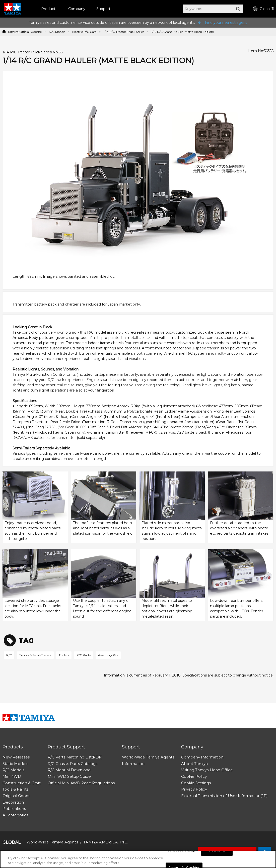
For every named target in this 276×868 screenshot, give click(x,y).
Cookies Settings (181, 850)
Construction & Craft (22, 783)
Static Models (15, 764)
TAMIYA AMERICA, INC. (106, 842)
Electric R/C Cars (84, 32)
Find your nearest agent (226, 23)
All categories (15, 815)
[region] (138, 859)
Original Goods (16, 796)
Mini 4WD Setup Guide (69, 776)
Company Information (202, 757)
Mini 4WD (12, 776)
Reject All (217, 850)
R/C (9, 655)
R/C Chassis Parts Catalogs (73, 764)
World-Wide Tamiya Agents (148, 757)
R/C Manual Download (69, 770)
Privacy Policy (194, 789)
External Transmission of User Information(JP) (224, 796)
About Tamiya (194, 764)
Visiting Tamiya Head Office (207, 770)
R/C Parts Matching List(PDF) (75, 757)
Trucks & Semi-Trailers (35, 655)
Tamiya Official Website (25, 32)
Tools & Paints (15, 789)
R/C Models (57, 32)
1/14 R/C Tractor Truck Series (124, 32)
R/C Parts (84, 655)
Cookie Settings (196, 783)
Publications (14, 808)
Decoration (13, 802)
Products (49, 9)
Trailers (64, 655)
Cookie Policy (194, 776)
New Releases (16, 757)
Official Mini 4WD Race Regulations (81, 783)
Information (133, 764)
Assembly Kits (108, 655)
